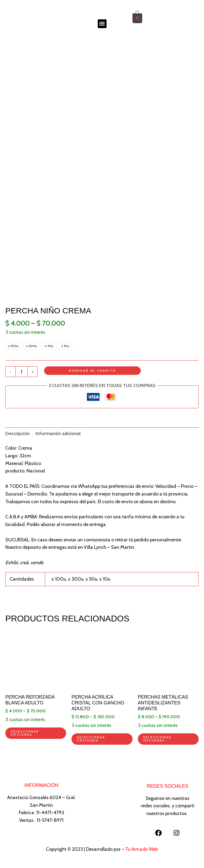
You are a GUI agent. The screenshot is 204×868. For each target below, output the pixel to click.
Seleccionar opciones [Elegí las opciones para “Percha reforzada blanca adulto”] (25, 734)
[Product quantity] (22, 372)
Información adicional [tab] (59, 434)
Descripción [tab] (18, 434)
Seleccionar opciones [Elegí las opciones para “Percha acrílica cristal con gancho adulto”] (91, 740)
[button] (102, 24)
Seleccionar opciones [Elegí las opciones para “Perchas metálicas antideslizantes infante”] (158, 740)
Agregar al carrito (93, 371)
